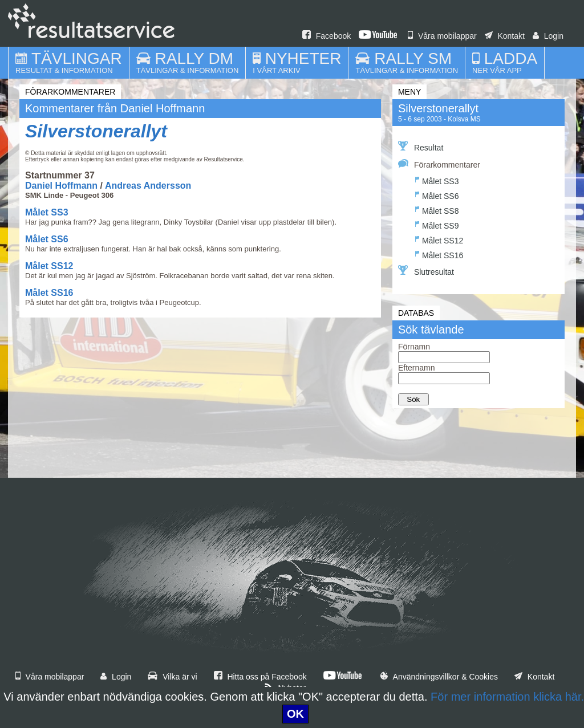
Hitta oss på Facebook (260, 677)
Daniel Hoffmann (61, 186)
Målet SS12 (49, 266)
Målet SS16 (49, 293)
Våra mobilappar (442, 36)
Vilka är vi (172, 677)
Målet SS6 (47, 239)
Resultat (421, 147)
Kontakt (505, 36)
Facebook (327, 36)
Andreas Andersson (148, 186)
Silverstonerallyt (96, 131)
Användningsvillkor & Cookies (439, 677)
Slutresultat (426, 271)
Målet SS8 (437, 210)
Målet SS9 (437, 224)
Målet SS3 (47, 212)
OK (295, 714)
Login (548, 36)
